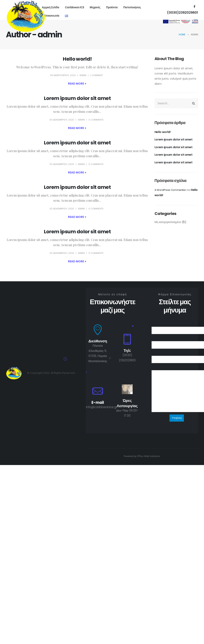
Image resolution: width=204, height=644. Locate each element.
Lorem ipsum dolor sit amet (77, 98)
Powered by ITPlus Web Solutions (142, 456)
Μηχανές (95, 7)
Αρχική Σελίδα (50, 7)
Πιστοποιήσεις (132, 7)
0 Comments (96, 120)
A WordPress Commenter (170, 190)
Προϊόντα (112, 7)
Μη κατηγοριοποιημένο (168, 222)
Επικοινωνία (51, 16)
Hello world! (77, 59)
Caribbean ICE (75, 7)
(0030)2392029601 (183, 13)
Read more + (77, 84)
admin (83, 75)
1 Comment (96, 75)
